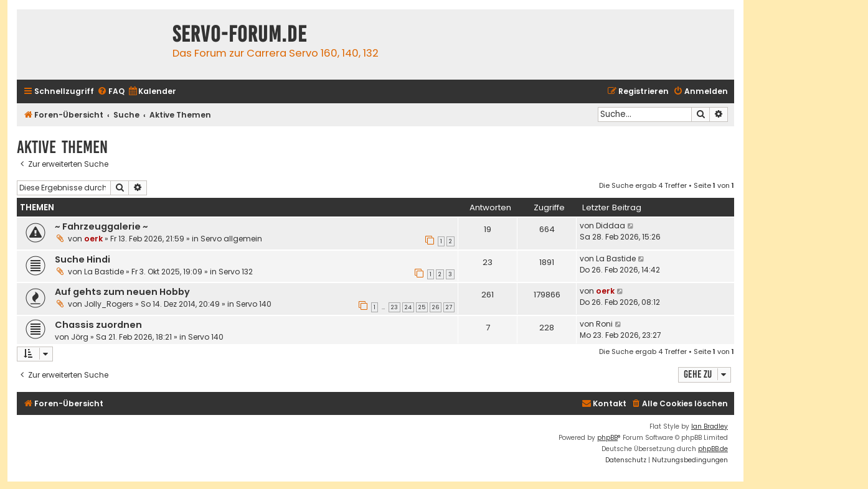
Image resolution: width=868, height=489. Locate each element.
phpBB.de (713, 449)
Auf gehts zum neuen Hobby (122, 292)
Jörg (80, 337)
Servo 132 (236, 272)
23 (394, 307)
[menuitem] (111, 92)
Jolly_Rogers (109, 304)
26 (436, 307)
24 (408, 307)
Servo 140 (254, 304)
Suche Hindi (83, 259)
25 (422, 307)
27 (449, 307)
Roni (604, 324)
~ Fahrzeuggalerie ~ (101, 226)
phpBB (607, 438)
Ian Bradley (710, 426)
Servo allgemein (231, 239)
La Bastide (104, 272)
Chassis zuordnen (98, 325)
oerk (93, 239)
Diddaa (611, 226)
